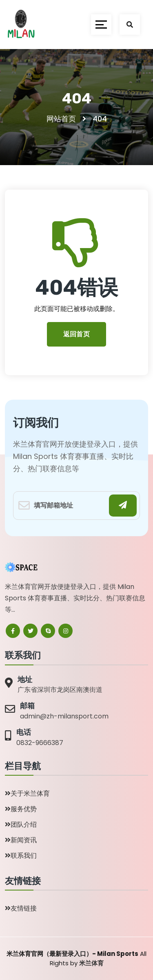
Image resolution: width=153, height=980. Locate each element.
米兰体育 (91, 963)
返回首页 (77, 334)
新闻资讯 (21, 840)
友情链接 (21, 908)
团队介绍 (21, 824)
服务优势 (21, 809)
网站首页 (61, 119)
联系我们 (21, 856)
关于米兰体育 (27, 793)
